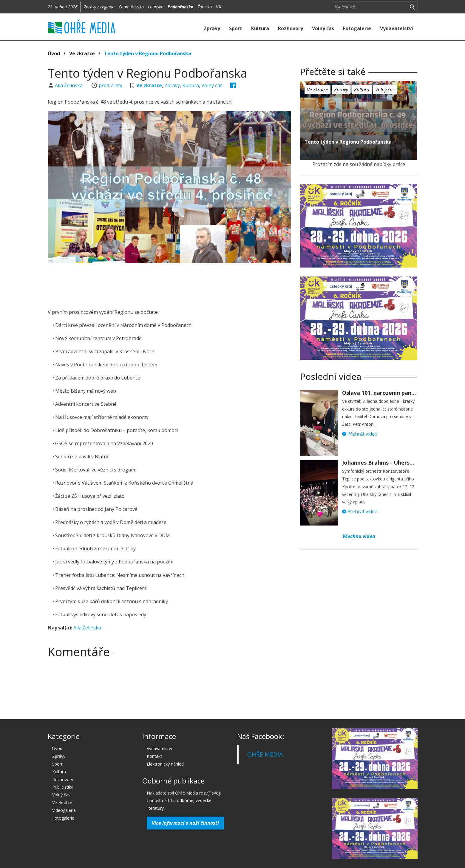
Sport (236, 28)
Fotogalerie (357, 28)
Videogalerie (64, 810)
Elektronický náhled (165, 764)
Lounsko (156, 7)
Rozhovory (291, 28)
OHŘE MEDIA (265, 754)
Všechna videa (359, 536)
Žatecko (205, 7)
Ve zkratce (82, 53)
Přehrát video (360, 434)
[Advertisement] (169, 284)
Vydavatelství (397, 28)
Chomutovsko (131, 7)
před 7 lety (111, 85)
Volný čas (323, 28)
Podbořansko (180, 7)
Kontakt (154, 756)
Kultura (260, 28)
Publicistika (63, 787)
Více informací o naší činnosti (185, 823)
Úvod (54, 53)
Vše (219, 7)
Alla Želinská (69, 85)
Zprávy (212, 28)
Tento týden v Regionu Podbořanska (148, 53)
